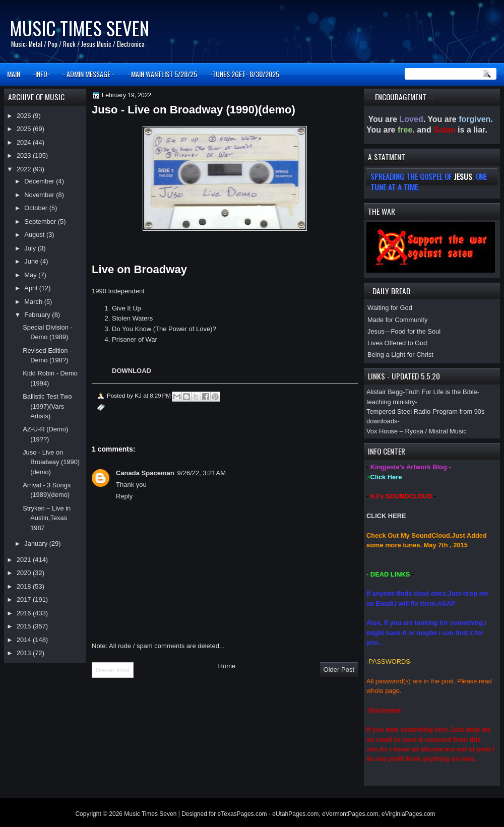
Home (227, 666)
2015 (25, 626)
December (40, 181)
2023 (25, 155)
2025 (25, 129)
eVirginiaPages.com (408, 814)
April (31, 288)
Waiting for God (390, 308)
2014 (25, 640)
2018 (25, 586)
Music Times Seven (79, 28)
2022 (25, 169)
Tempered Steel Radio (398, 411)
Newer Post (113, 670)
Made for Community (397, 320)
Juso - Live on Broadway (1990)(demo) (51, 462)
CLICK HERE (386, 516)
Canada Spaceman (145, 473)
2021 (25, 560)
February (38, 315)
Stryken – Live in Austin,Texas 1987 (47, 518)
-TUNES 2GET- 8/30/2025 (244, 74)
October (37, 208)
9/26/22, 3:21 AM (202, 473)
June (32, 261)
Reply (124, 496)
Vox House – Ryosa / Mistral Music (417, 431)
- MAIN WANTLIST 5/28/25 (162, 74)
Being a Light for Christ (400, 355)
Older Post (339, 670)
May (31, 275)
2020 (25, 573)
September (41, 221)
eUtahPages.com (295, 814)
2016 (25, 613)
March (34, 302)
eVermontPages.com (350, 814)
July (31, 248)
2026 (25, 116)
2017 (25, 599)
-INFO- (41, 74)
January (37, 544)
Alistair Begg (385, 392)
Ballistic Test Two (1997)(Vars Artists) (47, 406)
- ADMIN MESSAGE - (88, 74)
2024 (25, 142)
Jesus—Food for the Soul (404, 331)
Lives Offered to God (397, 343)
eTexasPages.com (242, 814)
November (40, 195)
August (35, 235)
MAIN (14, 74)
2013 (25, 653)
